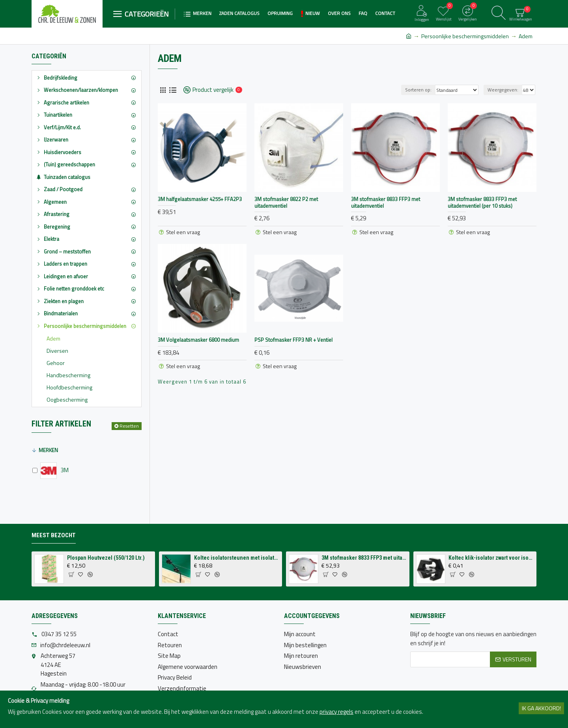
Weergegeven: (503, 90)
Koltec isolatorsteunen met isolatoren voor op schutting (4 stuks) (237, 558)
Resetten (129, 426)
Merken (48, 450)
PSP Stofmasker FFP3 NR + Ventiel (293, 340)
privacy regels (336, 712)
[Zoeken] (499, 14)
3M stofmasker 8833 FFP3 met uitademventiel (386, 203)
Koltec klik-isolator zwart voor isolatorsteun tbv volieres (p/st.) (491, 558)
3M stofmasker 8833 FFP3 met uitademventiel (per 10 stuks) (482, 203)
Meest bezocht (54, 535)
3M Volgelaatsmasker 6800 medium (198, 340)
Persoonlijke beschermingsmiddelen (465, 36)
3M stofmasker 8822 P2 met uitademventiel (286, 203)
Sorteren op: (418, 90)
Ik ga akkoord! (541, 708)
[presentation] (470, 687)
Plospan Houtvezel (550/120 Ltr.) (106, 558)
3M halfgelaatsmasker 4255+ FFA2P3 (200, 199)
